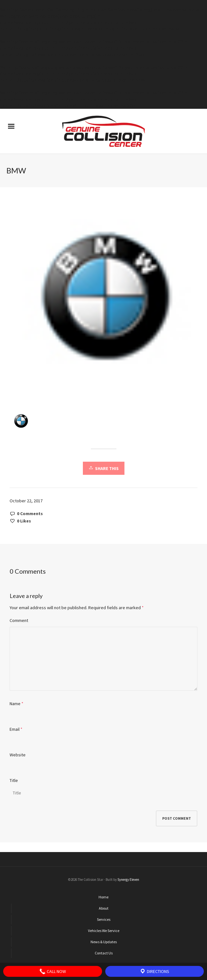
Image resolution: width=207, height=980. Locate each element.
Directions (154, 971)
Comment (19, 620)
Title (14, 780)
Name (15, 704)
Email (15, 729)
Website (18, 755)
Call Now (53, 971)
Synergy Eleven (128, 880)
